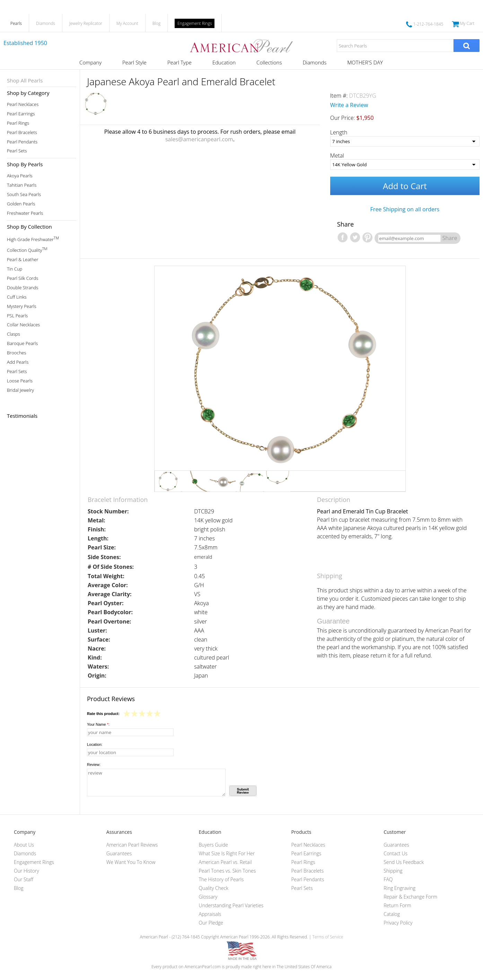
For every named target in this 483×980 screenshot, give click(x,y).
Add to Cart (405, 186)
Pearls (16, 23)
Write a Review (349, 105)
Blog (157, 23)
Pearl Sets (17, 151)
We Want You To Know (131, 862)
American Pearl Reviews (132, 845)
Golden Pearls (21, 204)
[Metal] (405, 165)
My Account (127, 23)
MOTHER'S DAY (365, 62)
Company (90, 62)
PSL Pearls (17, 316)
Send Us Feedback (404, 862)
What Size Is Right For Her (227, 853)
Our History (27, 871)
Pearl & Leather (23, 260)
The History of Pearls (221, 879)
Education (224, 62)
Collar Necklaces (23, 325)
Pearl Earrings (21, 114)
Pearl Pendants (22, 142)
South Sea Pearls (24, 195)
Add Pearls (18, 362)
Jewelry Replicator (86, 23)
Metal (337, 156)
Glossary (208, 897)
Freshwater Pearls (25, 213)
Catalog (392, 914)
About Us (24, 845)
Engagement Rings (195, 23)
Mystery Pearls (22, 306)
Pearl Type (179, 62)
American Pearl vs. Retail (225, 862)
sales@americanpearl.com (199, 139)
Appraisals (210, 914)
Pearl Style (134, 62)
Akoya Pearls (20, 176)
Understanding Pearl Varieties (231, 905)
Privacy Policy (398, 923)
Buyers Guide (213, 845)
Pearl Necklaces (23, 104)
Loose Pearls (20, 381)
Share (450, 238)
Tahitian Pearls (22, 185)
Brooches (17, 353)
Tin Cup (15, 269)
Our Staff (24, 879)
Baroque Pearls (22, 343)
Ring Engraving (399, 888)
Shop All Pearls (25, 80)
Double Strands (23, 288)
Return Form (397, 905)
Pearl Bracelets (22, 133)
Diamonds (46, 23)
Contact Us (396, 853)
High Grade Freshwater (33, 239)
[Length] (405, 141)
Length (339, 132)
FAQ (388, 879)
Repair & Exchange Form (410, 897)
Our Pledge (211, 923)
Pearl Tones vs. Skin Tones (227, 871)
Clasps (14, 334)
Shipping (393, 871)
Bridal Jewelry (20, 390)
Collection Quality (27, 250)
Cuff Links (17, 297)
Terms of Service (328, 937)
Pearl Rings (18, 123)
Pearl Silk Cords (23, 278)
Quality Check (214, 888)
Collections (269, 62)
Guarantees (119, 853)
